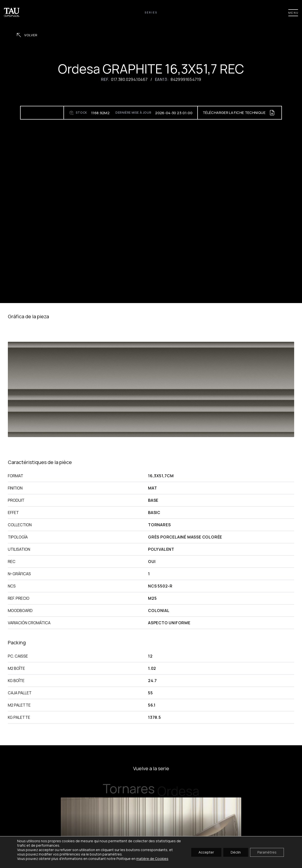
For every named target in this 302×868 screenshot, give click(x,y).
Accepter (206, 852)
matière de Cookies (152, 859)
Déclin (236, 852)
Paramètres (267, 852)
